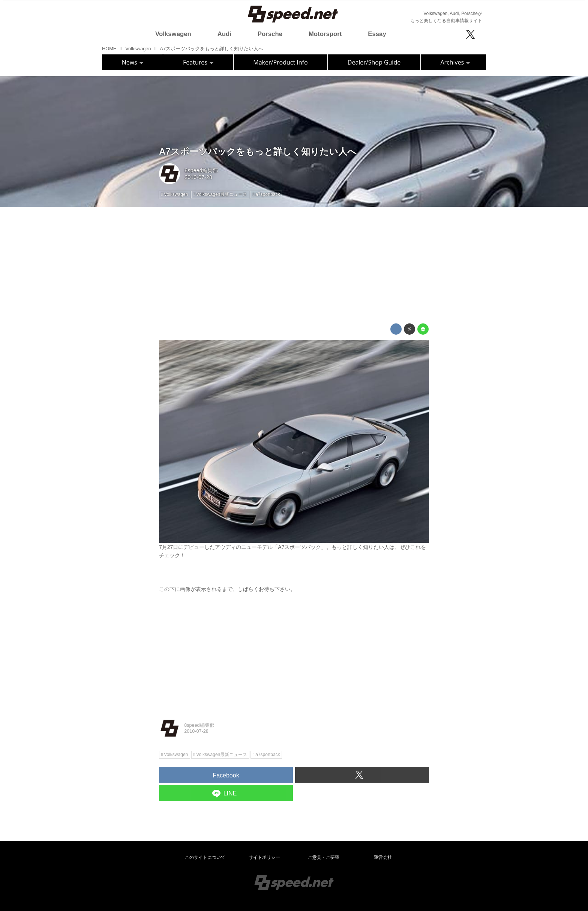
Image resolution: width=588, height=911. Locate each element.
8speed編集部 (201, 170)
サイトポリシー (264, 857)
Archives (455, 62)
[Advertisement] (294, 265)
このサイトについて (205, 857)
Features (198, 62)
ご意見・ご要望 (324, 857)
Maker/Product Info (280, 62)
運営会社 (383, 857)
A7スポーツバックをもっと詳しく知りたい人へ (258, 151)
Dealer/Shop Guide (374, 62)
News (133, 62)
